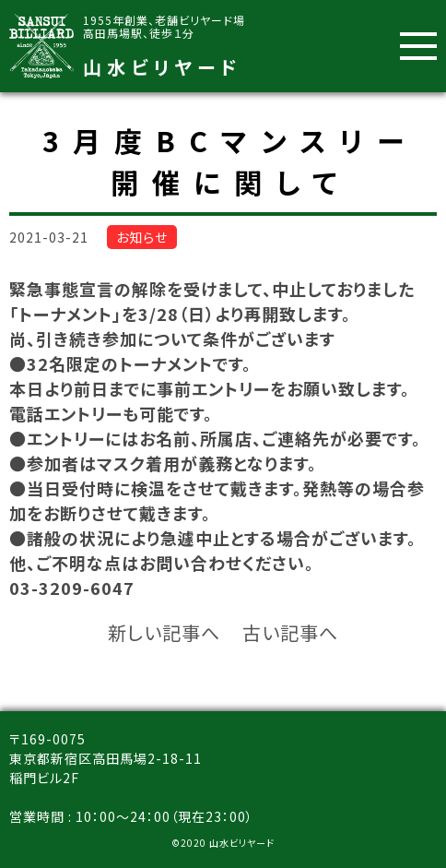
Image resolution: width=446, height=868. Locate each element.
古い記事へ (290, 632)
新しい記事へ (164, 632)
